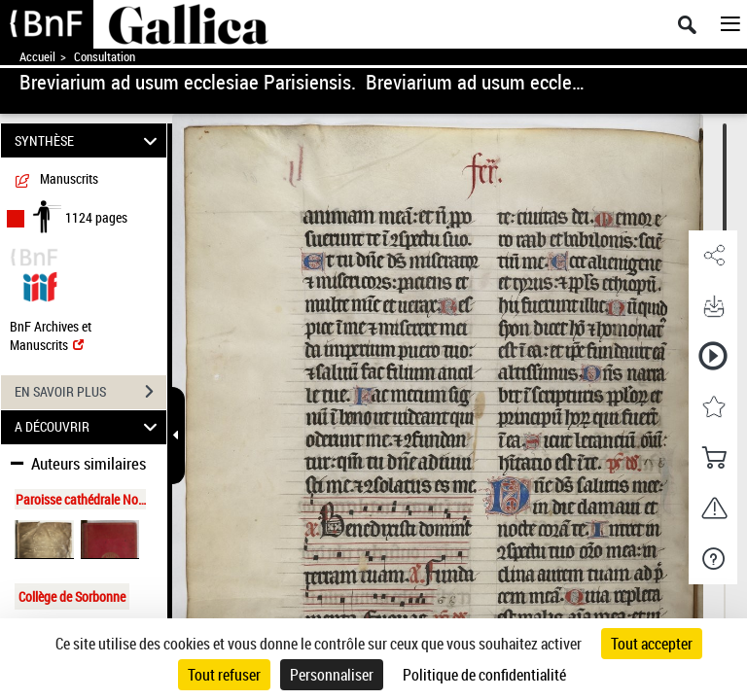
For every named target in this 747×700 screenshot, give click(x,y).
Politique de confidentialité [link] (484, 675)
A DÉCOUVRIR (89, 427)
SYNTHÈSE (89, 140)
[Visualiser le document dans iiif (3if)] (40, 284)
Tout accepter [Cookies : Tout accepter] (652, 644)
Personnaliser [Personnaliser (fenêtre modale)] (332, 675)
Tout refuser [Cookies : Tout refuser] (224, 675)
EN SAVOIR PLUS (90, 392)
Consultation (105, 57)
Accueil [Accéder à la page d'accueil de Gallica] (37, 57)
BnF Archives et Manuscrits (51, 335)
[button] (713, 256)
